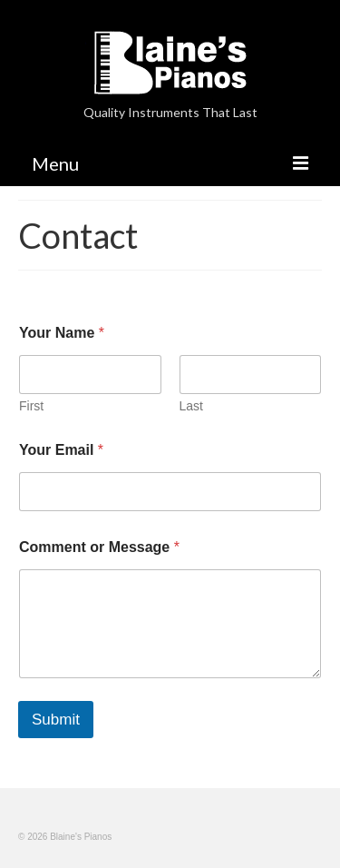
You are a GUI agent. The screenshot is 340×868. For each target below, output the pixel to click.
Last (191, 406)
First (31, 406)
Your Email (61, 450)
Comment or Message (99, 547)
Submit (56, 720)
